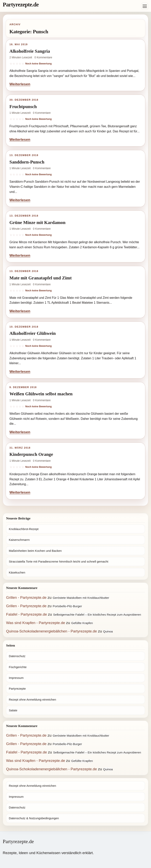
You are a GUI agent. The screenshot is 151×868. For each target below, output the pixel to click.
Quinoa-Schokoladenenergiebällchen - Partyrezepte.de (52, 631)
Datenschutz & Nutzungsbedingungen (34, 818)
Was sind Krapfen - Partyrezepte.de (36, 623)
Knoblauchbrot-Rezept (24, 529)
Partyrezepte (17, 689)
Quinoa (108, 631)
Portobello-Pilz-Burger (67, 606)
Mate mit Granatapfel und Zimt (41, 278)
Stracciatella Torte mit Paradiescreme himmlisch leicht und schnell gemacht (59, 561)
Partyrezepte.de (21, 5)
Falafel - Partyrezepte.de (27, 614)
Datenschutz (17, 656)
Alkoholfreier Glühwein (33, 333)
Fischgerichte (18, 667)
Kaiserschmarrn (19, 540)
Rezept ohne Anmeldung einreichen (32, 700)
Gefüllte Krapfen (82, 623)
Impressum (16, 678)
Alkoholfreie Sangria (30, 51)
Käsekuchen (17, 572)
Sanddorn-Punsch (27, 162)
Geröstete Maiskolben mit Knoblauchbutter (81, 598)
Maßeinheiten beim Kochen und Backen (35, 551)
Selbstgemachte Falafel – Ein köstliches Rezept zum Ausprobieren (97, 615)
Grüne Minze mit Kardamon (37, 222)
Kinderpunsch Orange (31, 454)
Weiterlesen (20, 84)
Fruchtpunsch (23, 107)
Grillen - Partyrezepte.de (26, 597)
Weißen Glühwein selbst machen (41, 394)
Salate (13, 710)
